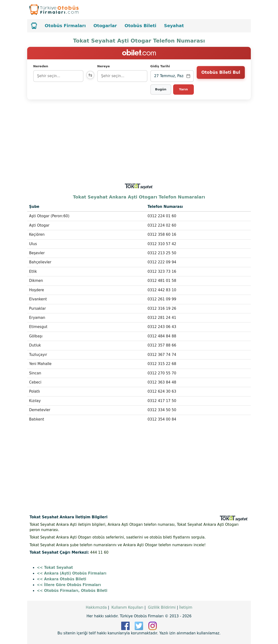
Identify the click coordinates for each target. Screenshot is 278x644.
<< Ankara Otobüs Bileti (61, 579)
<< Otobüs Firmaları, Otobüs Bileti (72, 591)
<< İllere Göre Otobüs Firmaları (69, 585)
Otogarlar (105, 26)
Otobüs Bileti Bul (221, 76)
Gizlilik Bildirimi (162, 607)
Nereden (41, 66)
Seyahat (174, 26)
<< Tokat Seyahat (55, 568)
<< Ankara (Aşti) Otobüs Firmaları (72, 573)
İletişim (186, 607)
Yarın (184, 89)
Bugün (161, 89)
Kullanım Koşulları (127, 607)
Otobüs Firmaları (65, 26)
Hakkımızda (96, 607)
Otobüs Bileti (140, 26)
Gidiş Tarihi (161, 66)
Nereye (105, 66)
